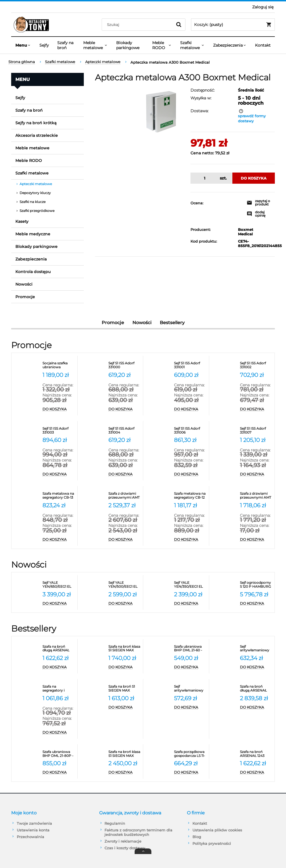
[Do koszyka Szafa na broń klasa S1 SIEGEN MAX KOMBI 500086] (124, 773)
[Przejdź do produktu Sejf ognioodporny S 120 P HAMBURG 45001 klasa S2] (256, 585)
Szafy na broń (29, 110)
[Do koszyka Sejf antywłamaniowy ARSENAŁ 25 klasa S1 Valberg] (190, 707)
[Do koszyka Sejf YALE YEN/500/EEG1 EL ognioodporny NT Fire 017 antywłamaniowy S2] (124, 604)
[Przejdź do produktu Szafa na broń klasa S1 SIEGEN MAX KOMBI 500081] (124, 649)
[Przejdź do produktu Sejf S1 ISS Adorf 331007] (256, 431)
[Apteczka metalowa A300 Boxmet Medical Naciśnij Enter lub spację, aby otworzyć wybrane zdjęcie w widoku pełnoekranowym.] (161, 112)
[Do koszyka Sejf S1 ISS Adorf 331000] (124, 409)
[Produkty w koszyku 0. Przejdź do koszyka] (233, 25)
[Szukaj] (179, 25)
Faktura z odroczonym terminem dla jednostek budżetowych (138, 832)
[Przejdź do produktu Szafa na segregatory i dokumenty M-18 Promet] (59, 688)
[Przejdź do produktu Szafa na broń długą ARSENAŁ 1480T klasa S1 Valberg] (256, 688)
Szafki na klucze (33, 202)
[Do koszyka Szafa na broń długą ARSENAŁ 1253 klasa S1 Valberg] (59, 667)
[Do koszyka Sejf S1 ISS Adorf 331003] (59, 474)
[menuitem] (23, 45)
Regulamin (115, 823)
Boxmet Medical (239, 232)
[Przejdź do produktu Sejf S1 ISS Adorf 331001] (190, 365)
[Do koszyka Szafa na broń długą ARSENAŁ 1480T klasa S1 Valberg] (256, 707)
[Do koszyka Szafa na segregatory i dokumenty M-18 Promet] (59, 733)
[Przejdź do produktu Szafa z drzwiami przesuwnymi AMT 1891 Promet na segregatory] (256, 496)
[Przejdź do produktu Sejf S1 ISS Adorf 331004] (124, 431)
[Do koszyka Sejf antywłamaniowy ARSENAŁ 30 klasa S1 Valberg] (256, 667)
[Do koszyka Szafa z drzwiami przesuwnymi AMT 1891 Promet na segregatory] (256, 540)
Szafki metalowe (32, 173)
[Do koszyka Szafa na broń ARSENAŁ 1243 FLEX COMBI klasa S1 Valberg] (256, 773)
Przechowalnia (30, 837)
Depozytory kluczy (35, 193)
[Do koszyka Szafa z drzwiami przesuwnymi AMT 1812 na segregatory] (124, 540)
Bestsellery (172, 323)
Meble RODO (29, 161)
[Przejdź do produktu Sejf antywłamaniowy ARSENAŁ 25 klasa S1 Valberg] (190, 688)
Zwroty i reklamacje (123, 841)
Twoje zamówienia (34, 823)
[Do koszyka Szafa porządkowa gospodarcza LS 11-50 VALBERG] (190, 773)
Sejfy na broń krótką (36, 123)
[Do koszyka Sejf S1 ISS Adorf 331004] (124, 474)
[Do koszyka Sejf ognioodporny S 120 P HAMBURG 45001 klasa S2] (256, 604)
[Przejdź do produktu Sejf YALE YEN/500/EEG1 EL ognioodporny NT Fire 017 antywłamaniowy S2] (124, 585)
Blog (197, 837)
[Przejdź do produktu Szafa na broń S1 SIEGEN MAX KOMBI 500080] (124, 688)
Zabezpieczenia (31, 259)
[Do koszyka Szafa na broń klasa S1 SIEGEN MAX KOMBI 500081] (124, 667)
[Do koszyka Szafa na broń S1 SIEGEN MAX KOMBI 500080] (124, 707)
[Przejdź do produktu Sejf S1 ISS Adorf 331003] (59, 431)
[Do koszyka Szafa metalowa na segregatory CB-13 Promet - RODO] (59, 540)
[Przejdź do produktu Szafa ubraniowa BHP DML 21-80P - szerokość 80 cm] (59, 754)
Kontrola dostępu (33, 272)
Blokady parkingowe (36, 247)
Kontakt (200, 823)
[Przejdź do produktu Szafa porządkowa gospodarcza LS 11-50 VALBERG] (190, 754)
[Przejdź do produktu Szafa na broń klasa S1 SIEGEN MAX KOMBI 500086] (124, 754)
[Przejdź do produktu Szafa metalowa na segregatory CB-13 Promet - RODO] (59, 496)
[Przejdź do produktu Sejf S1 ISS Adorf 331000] (124, 365)
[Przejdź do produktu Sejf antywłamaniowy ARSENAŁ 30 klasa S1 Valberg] (256, 649)
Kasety (22, 221)
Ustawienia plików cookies (217, 830)
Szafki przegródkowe (37, 211)
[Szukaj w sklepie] (138, 25)
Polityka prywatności (212, 843)
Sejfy (20, 98)
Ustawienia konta (33, 830)
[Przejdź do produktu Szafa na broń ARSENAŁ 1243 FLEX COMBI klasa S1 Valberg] (256, 754)
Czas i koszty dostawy (125, 848)
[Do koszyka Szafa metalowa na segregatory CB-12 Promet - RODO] (190, 540)
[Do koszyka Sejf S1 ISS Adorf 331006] (190, 474)
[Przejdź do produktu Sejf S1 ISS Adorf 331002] (256, 365)
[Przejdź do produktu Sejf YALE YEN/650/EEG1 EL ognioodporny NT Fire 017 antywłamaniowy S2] (59, 585)
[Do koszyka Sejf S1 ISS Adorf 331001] (190, 409)
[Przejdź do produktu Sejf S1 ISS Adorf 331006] (190, 431)
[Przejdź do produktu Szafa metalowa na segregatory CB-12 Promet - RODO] (190, 496)
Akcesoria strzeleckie (37, 135)
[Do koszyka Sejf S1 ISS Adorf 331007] (256, 474)
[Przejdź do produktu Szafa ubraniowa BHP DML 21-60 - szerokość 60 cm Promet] (190, 649)
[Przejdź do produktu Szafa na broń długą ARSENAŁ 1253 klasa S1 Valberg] (59, 649)
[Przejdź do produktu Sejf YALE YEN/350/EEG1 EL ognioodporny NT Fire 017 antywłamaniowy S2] (190, 585)
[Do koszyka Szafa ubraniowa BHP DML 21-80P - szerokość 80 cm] (59, 773)
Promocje (25, 297)
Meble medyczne (33, 234)
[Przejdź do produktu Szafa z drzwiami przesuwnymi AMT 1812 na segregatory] (124, 496)
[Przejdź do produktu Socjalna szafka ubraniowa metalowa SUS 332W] (59, 365)
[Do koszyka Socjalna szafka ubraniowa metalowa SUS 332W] (59, 409)
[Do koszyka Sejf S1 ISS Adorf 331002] (256, 409)
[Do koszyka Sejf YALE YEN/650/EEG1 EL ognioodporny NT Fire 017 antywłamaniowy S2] (59, 604)
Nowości (24, 284)
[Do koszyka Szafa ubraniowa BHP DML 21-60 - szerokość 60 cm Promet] (190, 667)
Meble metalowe (32, 148)
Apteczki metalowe (36, 184)
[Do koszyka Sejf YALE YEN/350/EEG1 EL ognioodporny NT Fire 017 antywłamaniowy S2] (190, 604)
